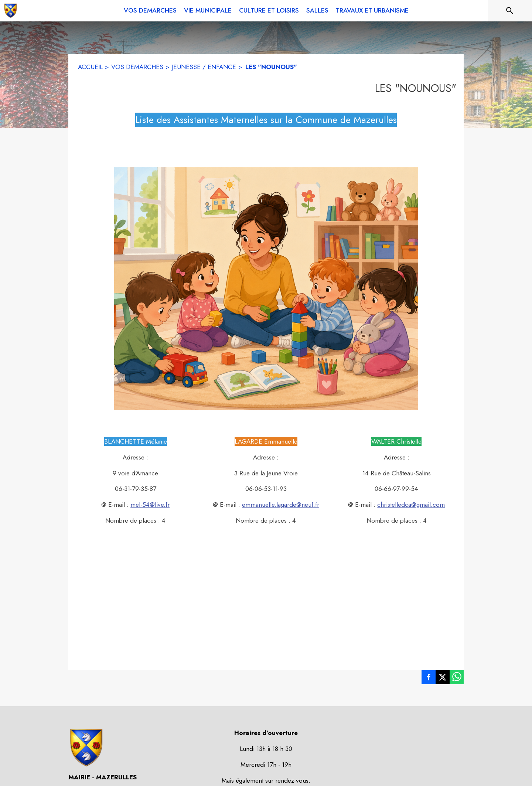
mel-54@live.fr (150, 505)
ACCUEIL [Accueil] (90, 67)
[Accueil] (11, 11)
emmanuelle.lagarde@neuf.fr (281, 505)
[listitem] (429, 679)
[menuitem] (150, 9)
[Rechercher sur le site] (510, 11)
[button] (266, 289)
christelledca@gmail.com (411, 505)
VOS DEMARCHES (137, 67)
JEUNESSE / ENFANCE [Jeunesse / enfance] (204, 67)
